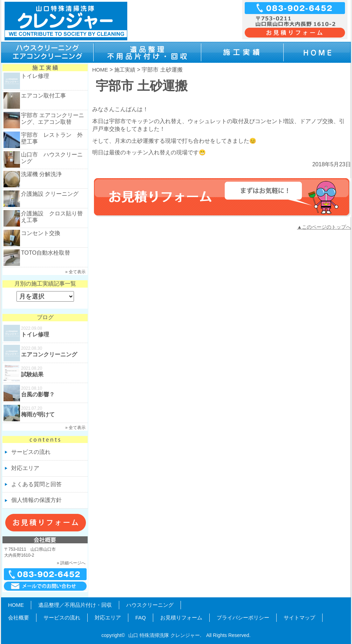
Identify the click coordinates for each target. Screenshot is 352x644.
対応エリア (25, 468)
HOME (100, 70)
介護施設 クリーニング (50, 194)
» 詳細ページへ (71, 563)
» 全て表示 (75, 272)
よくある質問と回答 (36, 484)
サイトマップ (299, 618)
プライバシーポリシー (243, 618)
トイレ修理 (35, 76)
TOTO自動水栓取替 (46, 253)
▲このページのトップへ (324, 227)
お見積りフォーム (181, 618)
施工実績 (125, 70)
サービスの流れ (31, 452)
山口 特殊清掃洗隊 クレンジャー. (165, 635)
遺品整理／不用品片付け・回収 (75, 605)
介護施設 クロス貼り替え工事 (52, 217)
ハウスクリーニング (150, 605)
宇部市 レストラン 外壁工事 (52, 138)
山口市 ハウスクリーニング (52, 158)
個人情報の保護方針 (36, 500)
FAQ (141, 618)
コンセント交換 (41, 233)
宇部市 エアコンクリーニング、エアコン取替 (53, 119)
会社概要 (19, 618)
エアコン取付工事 (43, 96)
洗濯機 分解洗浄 (41, 174)
